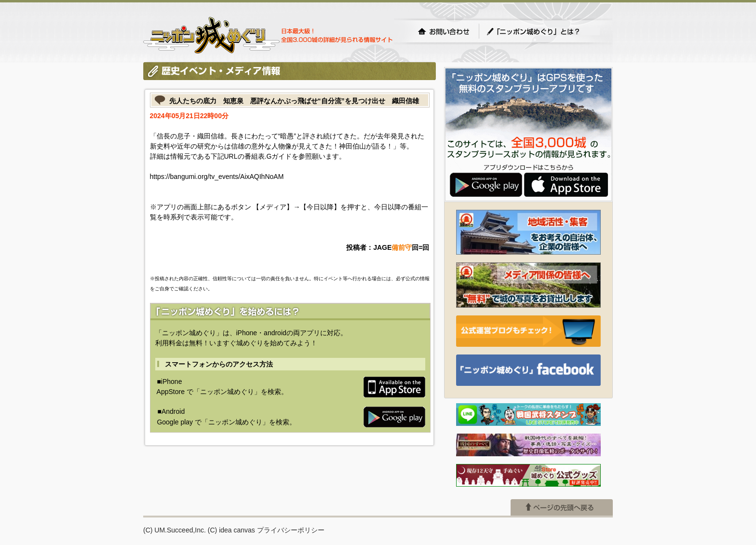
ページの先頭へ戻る (562, 507)
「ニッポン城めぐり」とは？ (543, 31)
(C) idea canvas (231, 530)
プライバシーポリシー (291, 530)
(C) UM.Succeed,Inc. (175, 530)
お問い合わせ (444, 31)
